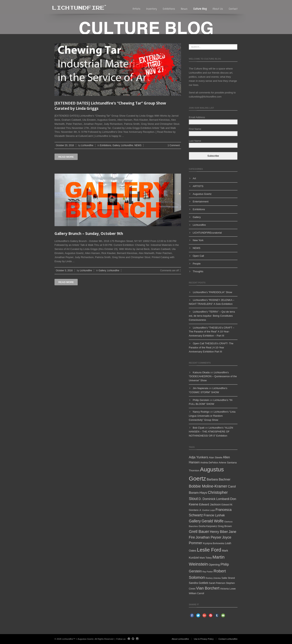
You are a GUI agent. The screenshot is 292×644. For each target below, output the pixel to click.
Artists (136, 9)
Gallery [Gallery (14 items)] (195, 521)
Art (194, 178)
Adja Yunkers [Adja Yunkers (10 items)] (198, 457)
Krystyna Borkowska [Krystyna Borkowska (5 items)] (214, 543)
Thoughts (198, 271)
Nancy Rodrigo (201, 412)
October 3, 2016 (64, 271)
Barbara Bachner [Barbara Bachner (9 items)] (219, 479)
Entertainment (201, 202)
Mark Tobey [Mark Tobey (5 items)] (206, 558)
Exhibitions (169, 9)
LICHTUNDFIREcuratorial (207, 233)
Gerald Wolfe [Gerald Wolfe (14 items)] (212, 521)
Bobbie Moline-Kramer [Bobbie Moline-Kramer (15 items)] (208, 486)
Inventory (152, 9)
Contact (233, 9)
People (197, 264)
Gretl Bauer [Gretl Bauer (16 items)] (199, 532)
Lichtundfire (87, 145)
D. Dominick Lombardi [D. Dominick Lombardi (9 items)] (214, 499)
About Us (218, 9)
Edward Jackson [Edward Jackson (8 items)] (210, 504)
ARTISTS (198, 186)
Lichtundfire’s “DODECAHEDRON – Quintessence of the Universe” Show (213, 376)
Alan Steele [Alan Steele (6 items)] (216, 457)
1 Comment (174, 145)
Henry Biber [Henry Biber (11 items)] (219, 532)
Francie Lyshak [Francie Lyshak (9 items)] (214, 515)
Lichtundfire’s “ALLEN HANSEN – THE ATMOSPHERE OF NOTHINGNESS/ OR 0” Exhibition (211, 432)
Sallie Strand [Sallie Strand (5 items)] (228, 578)
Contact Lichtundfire (228, 639)
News (184, 9)
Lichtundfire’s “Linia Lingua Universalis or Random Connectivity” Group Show (212, 416)
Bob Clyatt (199, 428)
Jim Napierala (200, 388)
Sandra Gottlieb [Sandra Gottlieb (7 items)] (198, 583)
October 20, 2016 (65, 145)
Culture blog (200, 9)
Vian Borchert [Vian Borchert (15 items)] (208, 588)
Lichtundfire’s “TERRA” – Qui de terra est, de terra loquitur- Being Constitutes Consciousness (212, 316)
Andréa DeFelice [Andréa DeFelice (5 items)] (209, 463)
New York (198, 240)
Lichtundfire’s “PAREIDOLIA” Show (213, 292)
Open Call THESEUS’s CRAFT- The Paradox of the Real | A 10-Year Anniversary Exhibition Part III (211, 347)
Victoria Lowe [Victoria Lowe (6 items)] (228, 589)
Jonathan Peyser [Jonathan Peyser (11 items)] (208, 537)
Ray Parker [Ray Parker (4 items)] (208, 572)
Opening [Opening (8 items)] (214, 564)
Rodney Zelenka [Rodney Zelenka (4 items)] (213, 578)
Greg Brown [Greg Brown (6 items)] (225, 526)
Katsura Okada (201, 372)
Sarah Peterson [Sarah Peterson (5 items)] (217, 583)
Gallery (116, 145)
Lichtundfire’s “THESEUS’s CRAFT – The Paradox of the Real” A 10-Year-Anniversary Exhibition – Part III (212, 332)
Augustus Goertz (202, 194)
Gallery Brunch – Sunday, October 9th (89, 234)
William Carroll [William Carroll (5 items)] (196, 593)
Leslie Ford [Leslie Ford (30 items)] (209, 550)
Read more (66, 157)
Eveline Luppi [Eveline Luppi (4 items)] (209, 510)
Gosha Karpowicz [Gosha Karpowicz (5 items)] (208, 526)
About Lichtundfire (180, 639)
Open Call (198, 256)
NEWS (138, 145)
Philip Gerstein (201, 400)
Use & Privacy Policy (204, 639)
